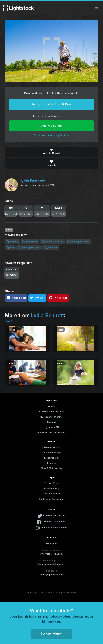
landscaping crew (29, 247)
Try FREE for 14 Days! (52, 417)
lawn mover (30, 242)
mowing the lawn (52, 242)
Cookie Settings (52, 494)
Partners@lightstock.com (51, 564)
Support (51, 422)
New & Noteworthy (51, 468)
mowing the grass (78, 242)
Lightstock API (51, 427)
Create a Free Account (51, 411)
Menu (96, 8)
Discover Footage (52, 453)
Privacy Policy (51, 488)
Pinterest (58, 298)
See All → (11, 321)
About (51, 406)
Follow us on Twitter (54, 515)
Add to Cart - (52, 126)
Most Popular (51, 458)
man (10, 247)
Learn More (51, 634)
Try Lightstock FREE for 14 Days (52, 104)
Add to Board (51, 152)
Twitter (37, 298)
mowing (12, 242)
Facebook (16, 298)
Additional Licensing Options (51, 135)
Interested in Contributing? (52, 432)
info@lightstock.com (51, 554)
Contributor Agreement (52, 499)
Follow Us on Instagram (54, 527)
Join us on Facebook (54, 521)
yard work (51, 247)
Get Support (52, 543)
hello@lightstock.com (51, 575)
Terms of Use (52, 483)
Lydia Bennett (32, 181)
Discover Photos (51, 447)
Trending (52, 463)
